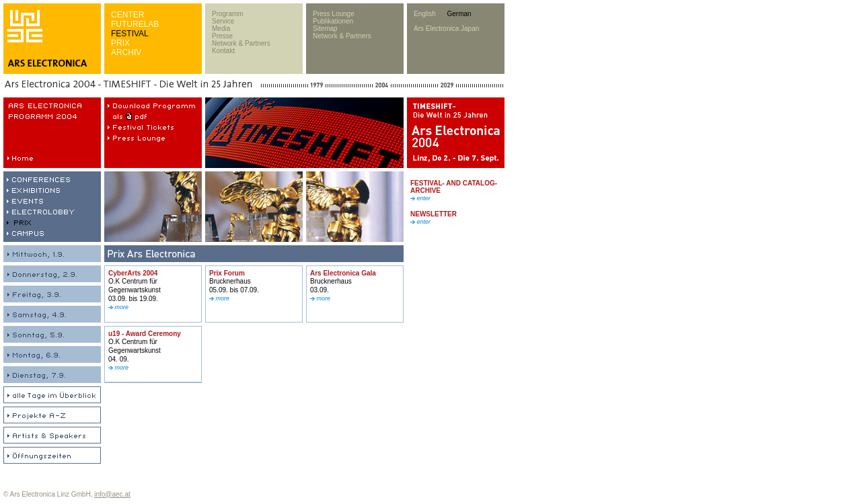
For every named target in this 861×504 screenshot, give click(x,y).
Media (221, 29)
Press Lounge (334, 14)
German (459, 14)
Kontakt (223, 51)
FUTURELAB (135, 24)
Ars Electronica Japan (446, 29)
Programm (228, 14)
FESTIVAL (130, 34)
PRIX (120, 43)
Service (223, 21)
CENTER (127, 15)
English (425, 14)
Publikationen (333, 21)
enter (420, 198)
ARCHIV (126, 52)
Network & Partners (241, 43)
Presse (222, 36)
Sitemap (325, 29)
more (118, 307)
